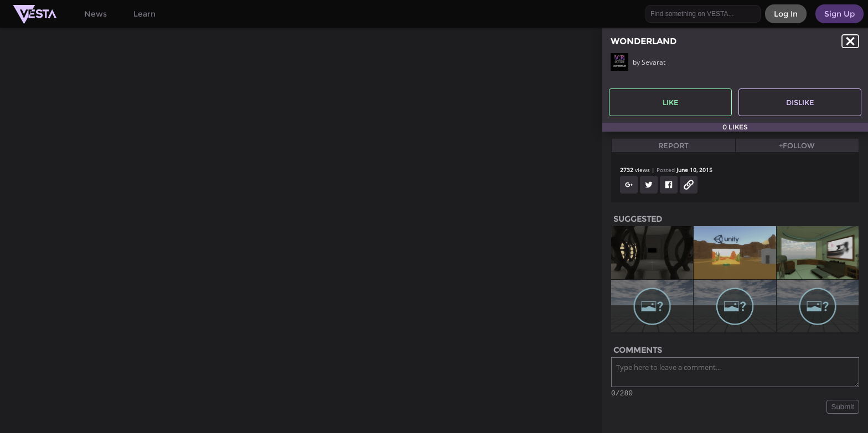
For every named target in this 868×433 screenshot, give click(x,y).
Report (673, 145)
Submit (843, 408)
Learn (144, 14)
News (95, 14)
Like (671, 102)
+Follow (797, 145)
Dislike (800, 102)
